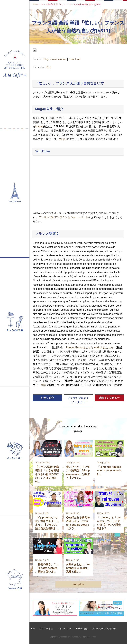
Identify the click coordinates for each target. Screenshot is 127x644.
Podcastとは (82, 629)
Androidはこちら (104, 347)
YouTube (43, 151)
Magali (39, 126)
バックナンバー (64, 629)
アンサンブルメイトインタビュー (78, 400)
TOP (35, 4)
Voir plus (78, 584)
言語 (43, 385)
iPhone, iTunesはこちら (79, 347)
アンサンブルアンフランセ (104, 629)
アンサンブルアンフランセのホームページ (63, 217)
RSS (49, 67)
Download (74, 59)
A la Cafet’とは (46, 629)
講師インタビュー (109, 398)
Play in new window (55, 59)
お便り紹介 (47, 398)
